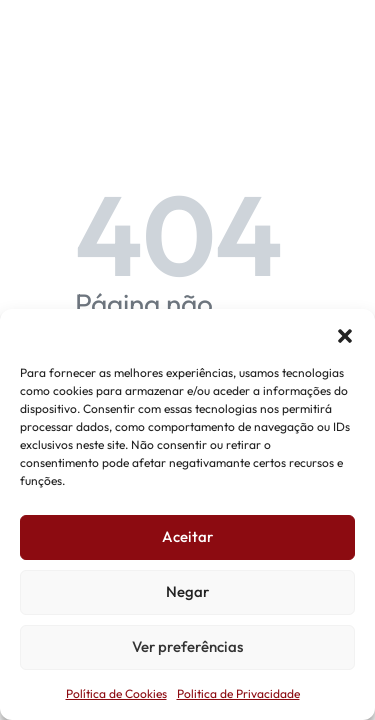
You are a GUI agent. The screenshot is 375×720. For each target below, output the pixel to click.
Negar (187, 591)
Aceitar (187, 536)
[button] (345, 334)
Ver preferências (187, 646)
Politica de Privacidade (238, 693)
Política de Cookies (116, 693)
